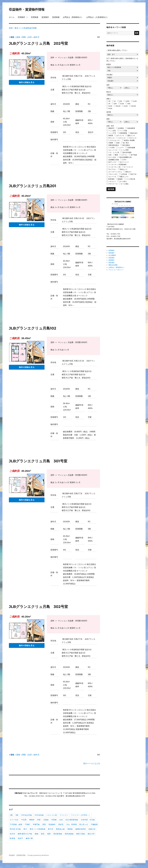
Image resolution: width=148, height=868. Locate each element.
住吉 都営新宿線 (72, 820)
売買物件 (21, 17)
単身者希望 (131, 128)
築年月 (36, 37)
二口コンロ (122, 138)
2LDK (122, 104)
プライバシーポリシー (116, 270)
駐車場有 (111, 179)
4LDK (126, 106)
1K (115, 101)
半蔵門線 (36, 824)
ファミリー (64, 815)
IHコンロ (111, 138)
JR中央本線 (39, 815)
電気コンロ (131, 136)
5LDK (110, 108)
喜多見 (61, 824)
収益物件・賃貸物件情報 (27, 9)
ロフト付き (14, 820)
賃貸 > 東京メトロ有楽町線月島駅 (23, 28)
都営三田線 (81, 834)
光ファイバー (125, 162)
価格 (12, 37)
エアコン (124, 155)
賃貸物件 (45, 17)
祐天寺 (12, 834)
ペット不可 (112, 133)
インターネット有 (114, 167)
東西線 (70, 829)
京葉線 (46, 820)
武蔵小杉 (92, 829)
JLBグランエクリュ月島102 (33, 328)
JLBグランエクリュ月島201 (33, 186)
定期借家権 (123, 133)
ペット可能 (123, 131)
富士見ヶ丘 (84, 824)
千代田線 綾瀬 (16, 824)
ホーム (12, 17)
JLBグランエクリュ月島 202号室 (38, 43)
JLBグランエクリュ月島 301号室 (38, 461)
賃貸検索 (56, 17)
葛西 (49, 834)
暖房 (116, 155)
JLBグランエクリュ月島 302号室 (38, 607)
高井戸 (20, 838)
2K (109, 104)
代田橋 (54, 820)
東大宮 (51, 829)
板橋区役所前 (81, 829)
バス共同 (111, 148)
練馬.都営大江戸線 (25, 834)
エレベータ (112, 177)
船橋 (37, 834)
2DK (115, 104)
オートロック (128, 167)
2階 (11, 815)
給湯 (118, 143)
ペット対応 (112, 131)
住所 (29, 37)
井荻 (39, 820)
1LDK (135, 101)
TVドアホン (112, 169)
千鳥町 (27, 824)
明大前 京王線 (15, 829)
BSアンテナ (112, 162)
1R (109, 101)
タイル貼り (123, 181)
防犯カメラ (124, 169)
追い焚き (126, 143)
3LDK (110, 106)
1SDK (128, 101)
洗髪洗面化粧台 (114, 145)
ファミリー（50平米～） (81, 815)
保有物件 (111, 253)
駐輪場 (120, 179)
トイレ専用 (125, 150)
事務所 (32, 820)
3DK (129, 104)
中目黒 (24, 820)
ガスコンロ (120, 136)
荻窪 (43, 834)
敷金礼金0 (134, 133)
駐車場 (12, 838)
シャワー (121, 148)
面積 (17, 37)
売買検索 (35, 17)
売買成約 (111, 258)
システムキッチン (114, 140)
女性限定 (121, 128)
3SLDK (118, 106)
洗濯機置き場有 (114, 160)
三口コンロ (133, 138)
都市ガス (128, 172)
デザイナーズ (113, 184)
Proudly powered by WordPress (38, 855)
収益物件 (52, 824)
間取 (23, 37)
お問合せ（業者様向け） (73, 17)
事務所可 (111, 128)
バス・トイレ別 (114, 152)
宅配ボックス (124, 177)
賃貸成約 (111, 263)
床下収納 (134, 155)
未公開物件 (112, 255)
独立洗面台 (126, 145)
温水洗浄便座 (127, 152)
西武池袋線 (69, 834)
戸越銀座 (94, 824)
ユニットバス (113, 150)
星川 (25, 829)
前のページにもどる (92, 763)
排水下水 (133, 174)
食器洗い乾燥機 (129, 140)
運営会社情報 (113, 265)
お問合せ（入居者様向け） (97, 17)
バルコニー (112, 181)
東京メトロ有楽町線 (38, 829)
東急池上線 (60, 829)
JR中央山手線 (26, 815)
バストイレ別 (52, 815)
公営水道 (124, 174)
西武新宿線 (58, 834)
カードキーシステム (115, 172)
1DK (121, 101)
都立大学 (91, 834)
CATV (124, 160)
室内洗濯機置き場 (125, 157)
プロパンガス (113, 174)
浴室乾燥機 (131, 148)
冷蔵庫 (111, 143)
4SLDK (134, 106)
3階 (17, 815)
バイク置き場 (130, 179)
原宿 (44, 824)
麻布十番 (29, 838)
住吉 (61, 820)
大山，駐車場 (71, 824)
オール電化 (125, 184)
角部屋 (111, 136)
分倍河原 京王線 (88, 820)
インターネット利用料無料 (117, 165)
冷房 (110, 155)
